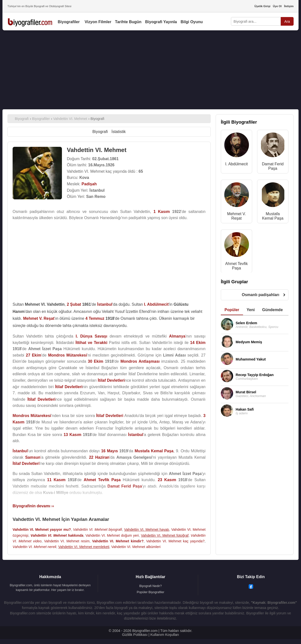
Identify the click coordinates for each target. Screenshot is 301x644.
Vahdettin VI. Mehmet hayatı (147, 530)
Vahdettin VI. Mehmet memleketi (84, 547)
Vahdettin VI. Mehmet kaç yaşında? (175, 541)
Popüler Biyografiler (150, 592)
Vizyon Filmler (98, 22)
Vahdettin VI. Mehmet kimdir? (118, 541)
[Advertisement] (150, 70)
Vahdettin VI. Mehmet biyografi (97, 530)
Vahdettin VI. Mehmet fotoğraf (165, 535)
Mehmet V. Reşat (237, 216)
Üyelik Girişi (262, 6)
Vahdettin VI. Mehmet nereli (34, 547)
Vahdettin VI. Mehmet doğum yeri (112, 535)
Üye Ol (277, 6)
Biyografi (100, 132)
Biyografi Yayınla (161, 22)
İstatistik (119, 132)
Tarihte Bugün (128, 22)
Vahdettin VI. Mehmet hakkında (57, 535)
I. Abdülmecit (237, 164)
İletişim (289, 6)
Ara (287, 21)
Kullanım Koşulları (165, 635)
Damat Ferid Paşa (273, 166)
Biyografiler (69, 22)
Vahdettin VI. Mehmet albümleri (136, 547)
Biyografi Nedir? (150, 586)
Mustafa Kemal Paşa (273, 216)
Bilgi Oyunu (192, 22)
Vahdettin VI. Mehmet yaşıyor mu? (42, 530)
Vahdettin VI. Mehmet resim (67, 541)
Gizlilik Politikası (135, 635)
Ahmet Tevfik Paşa (236, 266)
